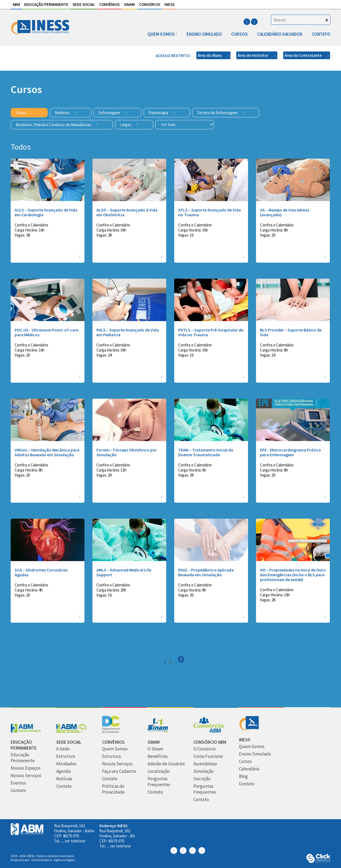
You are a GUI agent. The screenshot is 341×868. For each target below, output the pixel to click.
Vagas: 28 (22, 235)
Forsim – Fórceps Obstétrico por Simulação (127, 452)
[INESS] (249, 729)
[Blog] (243, 776)
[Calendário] (249, 769)
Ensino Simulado (204, 34)
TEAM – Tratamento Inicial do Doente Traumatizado (206, 452)
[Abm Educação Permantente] (26, 731)
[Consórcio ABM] (209, 731)
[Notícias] (64, 779)
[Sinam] (158, 731)
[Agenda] (63, 771)
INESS (169, 4)
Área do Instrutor (253, 55)
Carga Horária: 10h (275, 595)
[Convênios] (111, 731)
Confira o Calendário (31, 225)
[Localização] (159, 771)
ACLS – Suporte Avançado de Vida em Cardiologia (46, 212)
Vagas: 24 (104, 355)
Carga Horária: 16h (30, 230)
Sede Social (84, 4)
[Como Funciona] (208, 756)
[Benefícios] (158, 756)
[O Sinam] (155, 749)
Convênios (109, 4)
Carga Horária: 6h (192, 470)
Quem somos (161, 34)
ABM (16, 4)
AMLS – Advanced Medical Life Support (124, 572)
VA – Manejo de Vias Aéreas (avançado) (285, 212)
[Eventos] (18, 783)
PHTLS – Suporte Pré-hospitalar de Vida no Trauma (211, 332)
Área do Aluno (210, 55)
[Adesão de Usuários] (166, 764)
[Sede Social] (71, 731)
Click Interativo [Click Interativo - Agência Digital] (53, 860)
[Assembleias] (205, 764)
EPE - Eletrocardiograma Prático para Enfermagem (291, 452)
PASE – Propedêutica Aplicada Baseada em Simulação (206, 572)
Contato (321, 34)
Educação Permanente (46, 4)
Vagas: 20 (268, 235)
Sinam (129, 4)
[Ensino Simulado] (255, 754)
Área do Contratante (303, 55)
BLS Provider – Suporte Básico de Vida (291, 332)
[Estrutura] (66, 756)
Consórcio (150, 4)
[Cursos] (245, 761)
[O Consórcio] (205, 749)
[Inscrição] (202, 779)
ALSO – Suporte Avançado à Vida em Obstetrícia (127, 212)
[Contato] (18, 791)
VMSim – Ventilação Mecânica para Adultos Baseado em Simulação (47, 452)
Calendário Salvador (280, 34)
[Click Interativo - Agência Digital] (318, 861)
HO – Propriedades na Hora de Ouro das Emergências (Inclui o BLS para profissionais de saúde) (293, 575)
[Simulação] (204, 771)
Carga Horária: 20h (111, 590)
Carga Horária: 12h (111, 470)
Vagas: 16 (186, 235)
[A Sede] (63, 749)
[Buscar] (327, 20)
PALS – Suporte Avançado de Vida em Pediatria (128, 332)
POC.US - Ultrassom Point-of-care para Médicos (46, 332)
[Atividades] (66, 764)
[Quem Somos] (115, 749)
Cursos (239, 34)
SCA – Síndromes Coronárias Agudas (41, 572)
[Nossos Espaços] (26, 768)
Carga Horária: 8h (274, 230)
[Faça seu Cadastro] (119, 771)
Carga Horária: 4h (29, 590)
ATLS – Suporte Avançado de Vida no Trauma (210, 212)
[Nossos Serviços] (26, 776)
